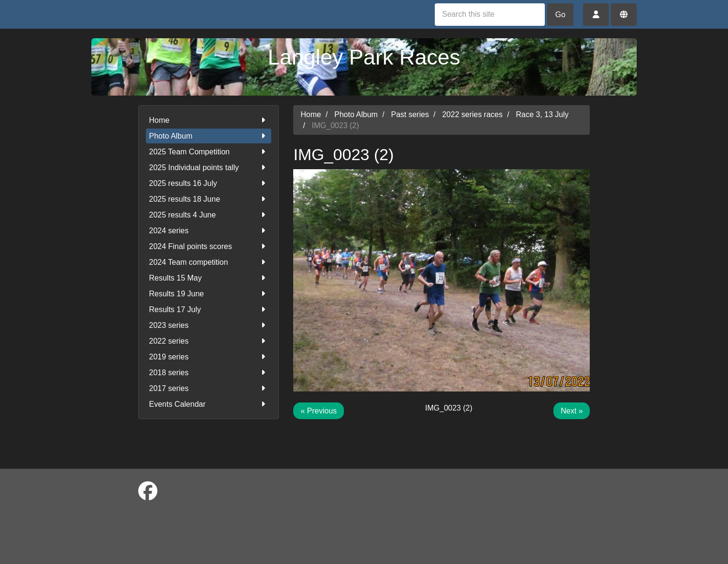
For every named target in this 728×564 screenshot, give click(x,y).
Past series (410, 114)
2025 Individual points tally (209, 168)
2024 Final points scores (209, 246)
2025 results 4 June (209, 215)
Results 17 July (209, 309)
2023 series (209, 325)
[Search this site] (490, 15)
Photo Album (209, 136)
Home (209, 120)
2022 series (209, 341)
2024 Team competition (209, 262)
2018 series (209, 373)
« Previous (319, 411)
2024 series (209, 231)
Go (560, 15)
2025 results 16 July (209, 183)
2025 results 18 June (209, 199)
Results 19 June (209, 294)
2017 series (209, 388)
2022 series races (472, 114)
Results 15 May (209, 278)
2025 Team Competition (209, 152)
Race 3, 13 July (542, 114)
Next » (572, 411)
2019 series (209, 357)
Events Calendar (209, 404)
